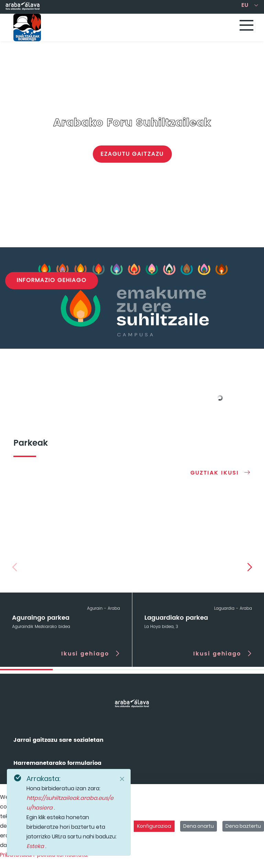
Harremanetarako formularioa (57, 763)
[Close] (122, 779)
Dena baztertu (243, 826)
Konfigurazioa (154, 826)
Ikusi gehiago (85, 653)
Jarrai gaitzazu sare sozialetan (58, 740)
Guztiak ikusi (215, 473)
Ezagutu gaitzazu (132, 154)
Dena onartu (199, 826)
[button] (250, 567)
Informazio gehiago (52, 280)
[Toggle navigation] (247, 26)
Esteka (36, 846)
